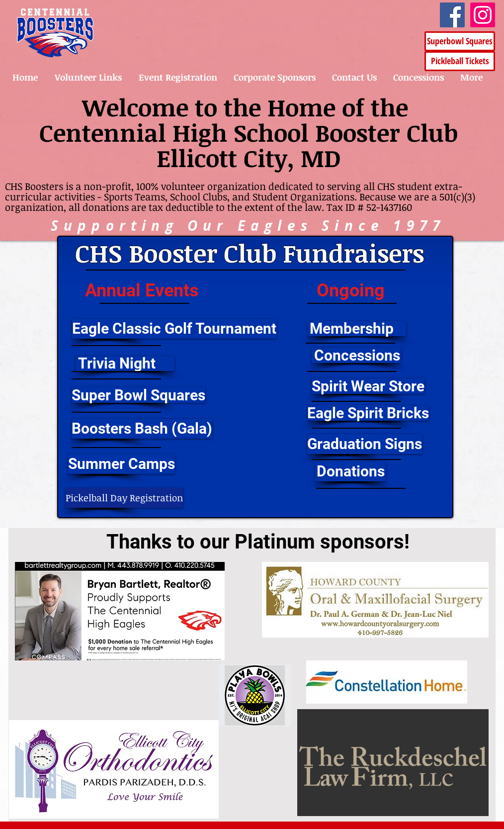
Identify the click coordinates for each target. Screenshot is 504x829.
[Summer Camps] (122, 464)
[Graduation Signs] (365, 444)
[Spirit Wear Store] (368, 386)
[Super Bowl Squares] (138, 395)
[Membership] (357, 328)
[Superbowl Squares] (460, 41)
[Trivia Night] (125, 364)
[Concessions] (356, 355)
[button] (107, 329)
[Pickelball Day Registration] (124, 498)
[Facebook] (452, 15)
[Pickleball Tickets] (460, 61)
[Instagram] (483, 15)
